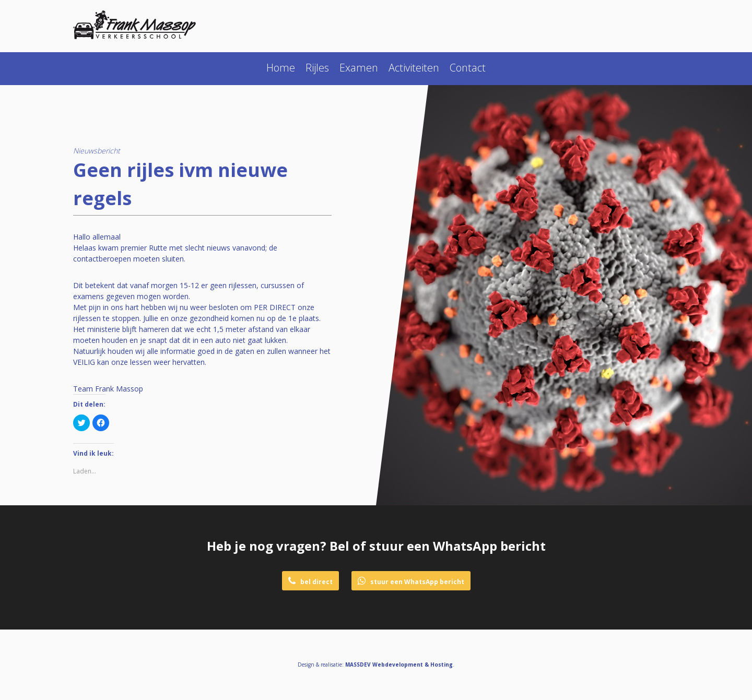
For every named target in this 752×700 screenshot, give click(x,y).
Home (281, 68)
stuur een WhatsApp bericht (411, 581)
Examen (359, 68)
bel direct (310, 581)
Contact (468, 68)
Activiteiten (414, 68)
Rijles (317, 68)
